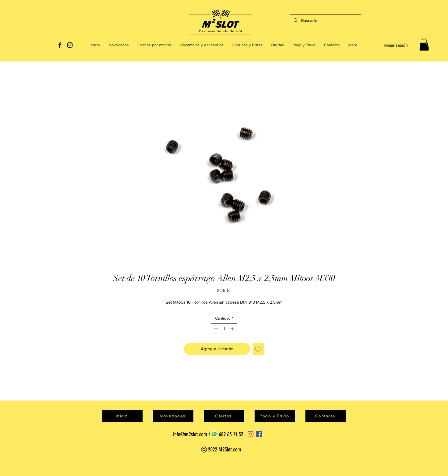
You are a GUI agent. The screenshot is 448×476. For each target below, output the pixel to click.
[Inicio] (122, 416)
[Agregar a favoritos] (258, 349)
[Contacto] (326, 416)
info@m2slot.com (190, 434)
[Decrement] (215, 329)
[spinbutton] (224, 329)
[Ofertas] (224, 416)
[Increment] (233, 329)
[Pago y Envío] (275, 416)
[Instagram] (251, 434)
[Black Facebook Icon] (60, 45)
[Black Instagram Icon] (70, 45)
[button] (424, 45)
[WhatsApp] (214, 434)
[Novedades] (173, 416)
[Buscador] (325, 20)
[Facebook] (259, 434)
